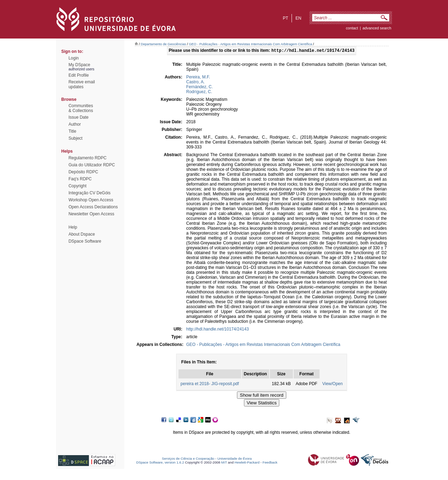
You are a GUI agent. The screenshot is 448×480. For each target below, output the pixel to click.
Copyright (78, 186)
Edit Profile (79, 75)
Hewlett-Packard (247, 463)
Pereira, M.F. (198, 78)
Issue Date (79, 117)
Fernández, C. (199, 88)
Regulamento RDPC (88, 158)
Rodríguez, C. (199, 92)
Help (73, 227)
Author (75, 124)
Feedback (270, 463)
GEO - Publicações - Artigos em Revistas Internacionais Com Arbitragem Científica (251, 44)
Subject (76, 138)
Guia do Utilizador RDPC (92, 165)
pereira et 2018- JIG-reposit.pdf (210, 384)
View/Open (332, 384)
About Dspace (82, 234)
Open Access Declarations (93, 207)
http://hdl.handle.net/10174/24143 (218, 330)
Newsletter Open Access (92, 214)
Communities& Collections (81, 108)
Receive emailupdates (82, 84)
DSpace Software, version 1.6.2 (160, 463)
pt (285, 18)
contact (352, 28)
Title (72, 131)
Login (74, 58)
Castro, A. (195, 83)
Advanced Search (377, 28)
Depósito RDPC (83, 172)
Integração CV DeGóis (90, 193)
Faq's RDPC (80, 179)
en (298, 18)
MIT (224, 463)
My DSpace (79, 65)
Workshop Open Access (91, 200)
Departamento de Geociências (163, 44)
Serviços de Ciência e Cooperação (188, 459)
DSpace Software (85, 241)
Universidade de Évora (234, 459)
